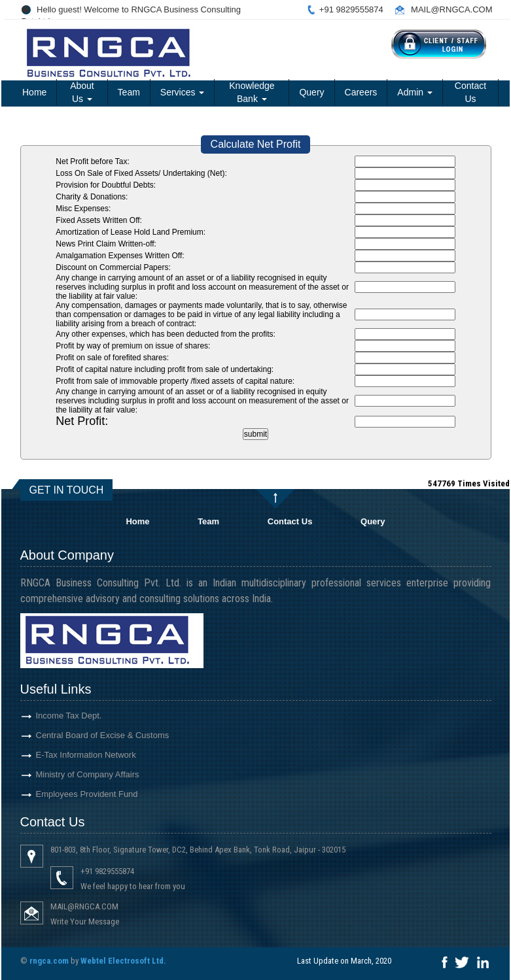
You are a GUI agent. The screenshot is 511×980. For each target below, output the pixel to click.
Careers (361, 92)
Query (311, 92)
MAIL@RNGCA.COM (451, 9)
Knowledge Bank (252, 92)
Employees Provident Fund (71, 794)
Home (34, 92)
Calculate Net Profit (256, 144)
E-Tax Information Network (70, 755)
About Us (82, 92)
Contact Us (470, 92)
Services (183, 92)
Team (129, 92)
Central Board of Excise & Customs (87, 735)
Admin (415, 92)
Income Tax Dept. (53, 716)
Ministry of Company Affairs (72, 774)
